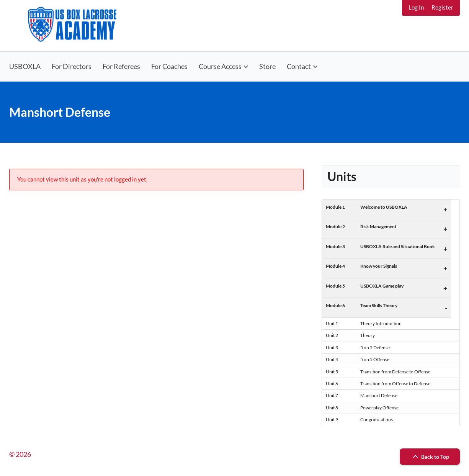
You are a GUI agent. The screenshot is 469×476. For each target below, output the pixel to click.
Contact (299, 66)
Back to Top (430, 457)
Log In (416, 7)
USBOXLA (25, 66)
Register (442, 7)
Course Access (220, 66)
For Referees (121, 66)
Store (267, 66)
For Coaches (169, 66)
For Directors (72, 66)
